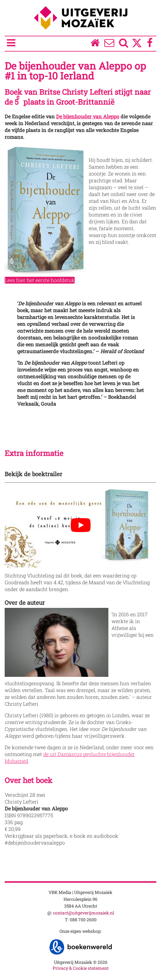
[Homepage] (95, 44)
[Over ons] (109, 44)
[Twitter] (137, 46)
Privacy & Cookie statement (81, 968)
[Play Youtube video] (80, 525)
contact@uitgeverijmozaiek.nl (83, 913)
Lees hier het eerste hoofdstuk (40, 280)
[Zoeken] (124, 44)
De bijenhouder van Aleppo (88, 116)
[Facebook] (150, 44)
